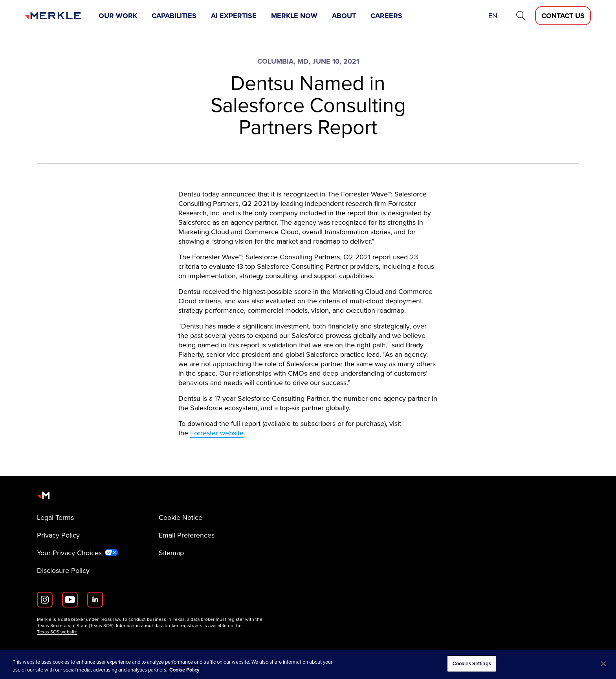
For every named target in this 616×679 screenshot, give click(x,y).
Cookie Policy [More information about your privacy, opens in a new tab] (184, 670)
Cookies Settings (472, 663)
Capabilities (174, 16)
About (344, 16)
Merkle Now (294, 16)
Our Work (118, 16)
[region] (308, 665)
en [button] (493, 16)
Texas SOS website (57, 632)
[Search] (521, 16)
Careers (386, 16)
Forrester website (217, 433)
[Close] (603, 664)
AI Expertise (234, 16)
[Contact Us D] (563, 16)
